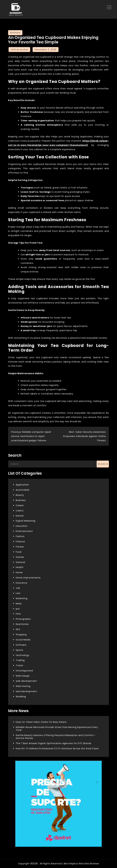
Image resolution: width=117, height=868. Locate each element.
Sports (19, 650)
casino (20, 511)
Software (21, 645)
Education (22, 526)
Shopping (21, 635)
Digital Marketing (26, 521)
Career (20, 505)
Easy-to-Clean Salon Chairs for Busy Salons (41, 722)
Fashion (20, 536)
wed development (26, 691)
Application (22, 485)
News (19, 604)
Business (15, 33)
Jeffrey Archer (19, 50)
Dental (20, 516)
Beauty (20, 495)
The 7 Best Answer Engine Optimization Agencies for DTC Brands (54, 743)
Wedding (21, 697)
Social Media (23, 640)
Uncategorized (24, 671)
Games (20, 557)
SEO (18, 629)
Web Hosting (23, 686)
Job (18, 588)
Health (20, 567)
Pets (18, 614)
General (20, 562)
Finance (20, 542)
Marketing (22, 598)
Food (19, 552)
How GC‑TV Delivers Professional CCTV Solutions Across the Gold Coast (57, 749)
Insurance (22, 583)
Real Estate (22, 624)
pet (18, 609)
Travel (19, 665)
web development (26, 681)
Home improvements (28, 578)
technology (22, 655)
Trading (20, 660)
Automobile (23, 490)
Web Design (23, 676)
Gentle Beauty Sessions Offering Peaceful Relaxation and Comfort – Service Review (56, 737)
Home (19, 572)
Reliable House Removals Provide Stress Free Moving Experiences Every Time (57, 729)
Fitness (20, 547)
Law (18, 593)
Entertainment (24, 531)
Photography (23, 619)
